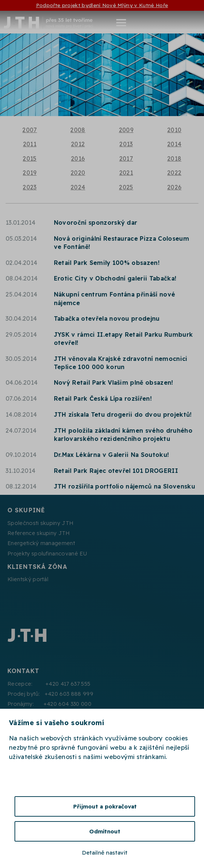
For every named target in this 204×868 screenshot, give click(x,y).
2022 (174, 173)
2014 (174, 144)
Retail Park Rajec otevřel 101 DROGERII (116, 471)
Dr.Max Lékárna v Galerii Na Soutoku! (111, 455)
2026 (174, 187)
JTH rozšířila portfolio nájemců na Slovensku (124, 486)
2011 (30, 144)
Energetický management (41, 543)
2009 (126, 130)
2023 (30, 187)
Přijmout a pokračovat (105, 806)
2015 (30, 158)
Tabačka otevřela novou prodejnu (107, 318)
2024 (78, 187)
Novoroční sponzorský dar (96, 222)
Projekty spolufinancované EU (47, 554)
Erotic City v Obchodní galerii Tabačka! (115, 278)
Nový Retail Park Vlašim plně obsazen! (114, 382)
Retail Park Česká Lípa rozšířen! (103, 398)
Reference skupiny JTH (39, 533)
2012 (78, 144)
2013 (126, 144)
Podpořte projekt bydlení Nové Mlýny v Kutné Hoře (102, 5)
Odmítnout (105, 831)
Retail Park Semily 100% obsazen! (107, 263)
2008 (78, 130)
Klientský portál (28, 579)
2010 (174, 130)
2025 (126, 187)
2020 (78, 173)
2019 (30, 173)
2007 (30, 130)
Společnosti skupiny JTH (40, 523)
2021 (126, 173)
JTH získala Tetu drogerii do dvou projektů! (123, 414)
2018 (174, 158)
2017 (126, 158)
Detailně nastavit (105, 853)
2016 (78, 158)
